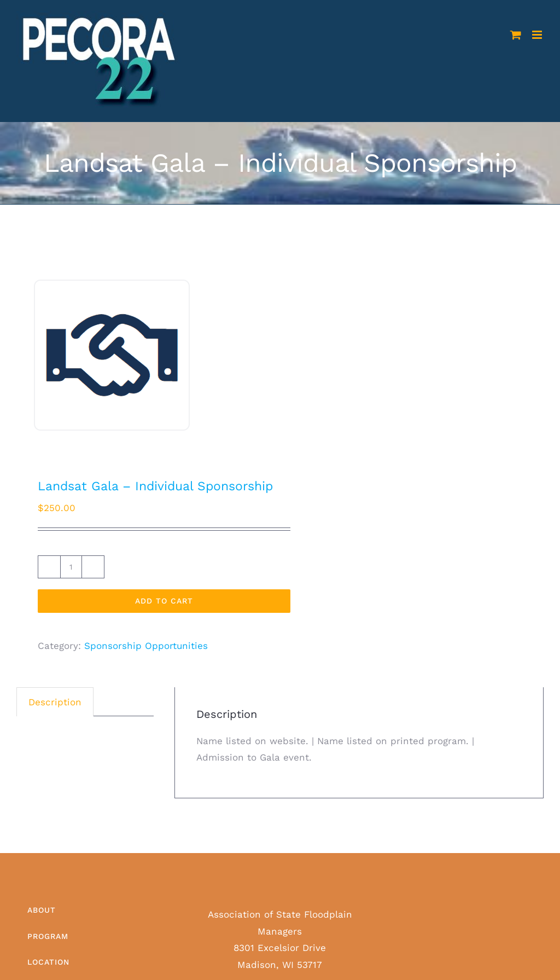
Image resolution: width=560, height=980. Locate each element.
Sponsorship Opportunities (146, 646)
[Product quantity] (71, 567)
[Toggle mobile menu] (538, 35)
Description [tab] (55, 702)
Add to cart (164, 601)
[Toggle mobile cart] (516, 35)
